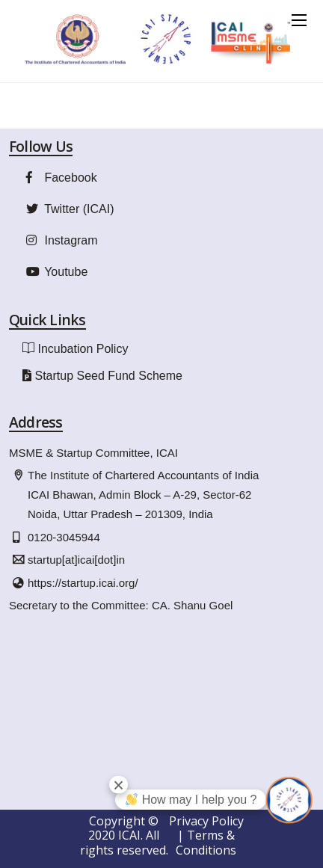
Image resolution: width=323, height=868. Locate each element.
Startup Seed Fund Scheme (108, 376)
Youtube (55, 272)
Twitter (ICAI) (68, 209)
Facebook (60, 178)
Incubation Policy (83, 349)
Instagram (60, 240)
